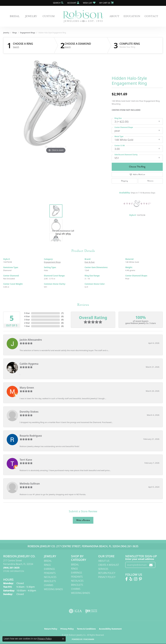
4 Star (27, 316)
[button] (58, 3)
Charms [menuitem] (49, 585)
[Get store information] (14, 571)
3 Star (27, 320)
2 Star (27, 323)
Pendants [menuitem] (50, 573)
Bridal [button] (15, 16)
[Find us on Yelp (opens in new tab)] (131, 579)
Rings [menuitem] (47, 565)
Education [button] (132, 16)
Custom (49, 16)
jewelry (6, 33)
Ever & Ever (90, 262)
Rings (15, 33)
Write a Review (83, 520)
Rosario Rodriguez (31, 436)
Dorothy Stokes (29, 412)
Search (16, 47)
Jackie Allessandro (31, 340)
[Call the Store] (11, 568)
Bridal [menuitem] (48, 561)
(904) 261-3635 (63, 234)
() (62, 313)
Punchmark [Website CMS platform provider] (89, 639)
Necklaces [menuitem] (50, 577)
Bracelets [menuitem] (50, 581)
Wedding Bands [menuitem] (53, 589)
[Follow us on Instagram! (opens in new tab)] (136, 579)
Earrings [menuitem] (49, 569)
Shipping (124, 181)
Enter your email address (140, 559)
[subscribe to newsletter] (151, 565)
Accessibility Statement (110, 629)
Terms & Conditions (86, 629)
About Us (104, 561)
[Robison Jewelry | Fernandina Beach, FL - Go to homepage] (83, 16)
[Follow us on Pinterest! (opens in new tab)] (140, 579)
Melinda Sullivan (30, 484)
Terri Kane (26, 460)
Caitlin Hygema (29, 364)
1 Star (27, 326)
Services (103, 569)
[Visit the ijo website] (91, 611)
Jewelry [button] (31, 16)
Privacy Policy (107, 577)
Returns (150, 181)
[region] (56, 105)
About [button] (114, 16)
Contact (151, 16)
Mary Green (27, 388)
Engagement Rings (28, 33)
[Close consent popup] (63, 639)
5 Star (27, 313)
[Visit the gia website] (75, 611)
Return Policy (107, 573)
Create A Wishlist (109, 565)
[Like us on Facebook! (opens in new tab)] (127, 579)
